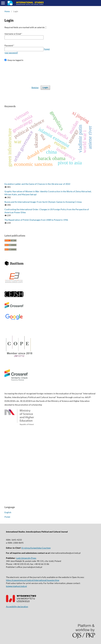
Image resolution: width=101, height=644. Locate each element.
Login (45, 87)
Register (35, 88)
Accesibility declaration (17, 607)
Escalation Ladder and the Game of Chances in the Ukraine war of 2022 (37, 184)
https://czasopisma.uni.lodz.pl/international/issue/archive (33, 580)
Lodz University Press (26, 558)
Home (7, 11)
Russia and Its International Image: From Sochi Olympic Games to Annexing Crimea (43, 202)
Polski (7, 517)
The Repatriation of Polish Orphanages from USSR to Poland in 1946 (36, 220)
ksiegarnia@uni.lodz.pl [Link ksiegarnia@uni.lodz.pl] (16, 586)
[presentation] (27, 72)
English (8, 512)
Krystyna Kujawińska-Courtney (36, 548)
